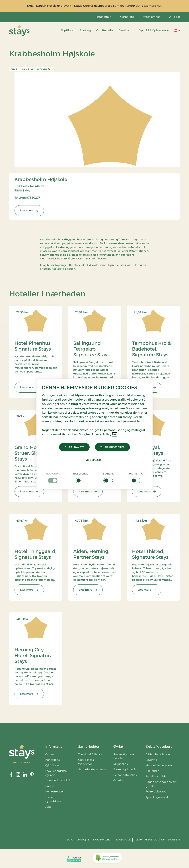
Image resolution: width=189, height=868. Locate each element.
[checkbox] (53, 478)
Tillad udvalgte (74, 447)
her (114, 434)
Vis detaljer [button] (95, 460)
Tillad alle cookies (112, 447)
